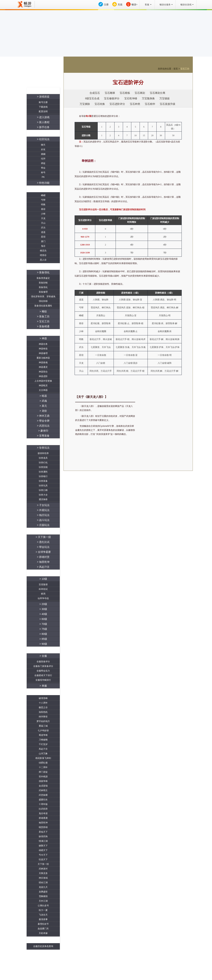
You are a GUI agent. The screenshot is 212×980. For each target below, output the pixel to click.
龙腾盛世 (43, 892)
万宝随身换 (148, 98)
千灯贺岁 (43, 744)
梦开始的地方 (43, 721)
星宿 (43, 237)
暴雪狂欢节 (43, 924)
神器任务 (43, 344)
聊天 (43, 145)
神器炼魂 (43, 362)
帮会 (43, 168)
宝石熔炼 (125, 93)
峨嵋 (43, 195)
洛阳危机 (43, 712)
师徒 (43, 163)
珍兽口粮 (43, 490)
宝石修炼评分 (112, 98)
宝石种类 (135, 104)
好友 (43, 149)
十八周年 (43, 703)
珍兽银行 (43, 476)
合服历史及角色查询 (43, 946)
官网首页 (52, 82)
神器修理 (43, 353)
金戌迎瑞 (43, 786)
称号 (43, 172)
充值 (120, 5)
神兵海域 (43, 878)
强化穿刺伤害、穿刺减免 (43, 297)
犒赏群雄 (43, 827)
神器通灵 (43, 367)
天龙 (43, 218)
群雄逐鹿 (43, 818)
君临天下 (43, 832)
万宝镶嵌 (165, 98)
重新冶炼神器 (43, 358)
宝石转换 (100, 104)
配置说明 (43, 111)
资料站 (35, 82)
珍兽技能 (43, 467)
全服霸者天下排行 (43, 675)
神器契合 (43, 372)
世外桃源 (43, 777)
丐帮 (43, 200)
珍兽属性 (43, 472)
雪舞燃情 (43, 896)
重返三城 (43, 726)
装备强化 (43, 287)
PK (43, 177)
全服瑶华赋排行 (43, 680)
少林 (43, 214)
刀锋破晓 (43, 740)
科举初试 (43, 589)
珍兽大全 (43, 495)
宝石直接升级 (167, 104)
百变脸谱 (43, 585)
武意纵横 (43, 795)
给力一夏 (43, 910)
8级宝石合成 (92, 98)
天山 (43, 223)
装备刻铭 (43, 283)
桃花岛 (43, 251)
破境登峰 (43, 698)
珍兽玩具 (43, 486)
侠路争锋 (43, 781)
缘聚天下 (43, 846)
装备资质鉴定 (43, 278)
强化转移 (43, 301)
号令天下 (43, 855)
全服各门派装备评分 (43, 666)
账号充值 (52, 74)
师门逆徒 (43, 772)
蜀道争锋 (43, 735)
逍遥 (43, 232)
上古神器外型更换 (43, 381)
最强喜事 (43, 919)
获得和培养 (43, 453)
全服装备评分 (43, 662)
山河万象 (43, 754)
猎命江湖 (43, 883)
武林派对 (43, 869)
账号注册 (43, 102)
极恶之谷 (43, 707)
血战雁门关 (43, 929)
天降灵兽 (43, 873)
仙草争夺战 (43, 598)
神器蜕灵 (43, 386)
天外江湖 (43, 901)
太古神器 (43, 390)
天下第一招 (43, 864)
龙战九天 (43, 887)
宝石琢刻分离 (158, 93)
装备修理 (43, 292)
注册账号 (35, 74)
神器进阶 (43, 376)
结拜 (43, 159)
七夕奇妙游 (43, 730)
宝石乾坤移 (131, 98)
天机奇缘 (43, 933)
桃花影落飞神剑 (43, 758)
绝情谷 (43, 255)
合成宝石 (95, 93)
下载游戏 (43, 107)
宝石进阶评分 (117, 104)
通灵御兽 (43, 499)
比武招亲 (43, 809)
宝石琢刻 (140, 93)
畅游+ (135, 5)
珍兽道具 (43, 458)
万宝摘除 (85, 104)
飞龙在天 (43, 915)
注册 (106, 5)
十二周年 (43, 767)
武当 (43, 228)
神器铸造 (43, 349)
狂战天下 (43, 859)
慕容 (43, 209)
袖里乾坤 (43, 823)
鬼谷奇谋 (43, 813)
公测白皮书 (43, 906)
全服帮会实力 (43, 671)
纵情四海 (43, 836)
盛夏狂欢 (43, 800)
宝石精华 (150, 104)
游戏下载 (160, 446)
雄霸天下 (43, 850)
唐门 (43, 241)
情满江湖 (43, 841)
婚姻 (43, 154)
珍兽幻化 (43, 463)
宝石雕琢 (110, 93)
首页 (176, 69)
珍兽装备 (43, 481)
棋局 (43, 594)
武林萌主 (43, 790)
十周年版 (43, 804)
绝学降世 (43, 717)
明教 (43, 205)
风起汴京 (43, 749)
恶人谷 (43, 260)
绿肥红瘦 (43, 763)
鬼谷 (43, 246)
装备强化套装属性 (43, 306)
